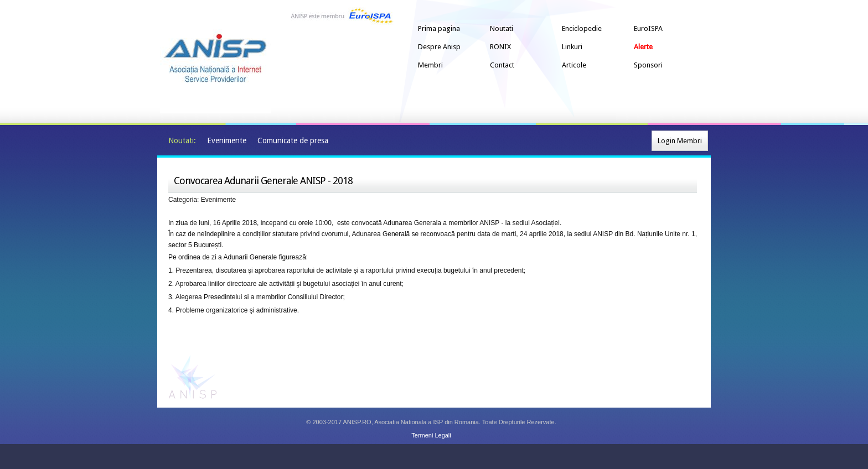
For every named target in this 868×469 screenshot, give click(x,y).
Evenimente (227, 140)
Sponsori (648, 65)
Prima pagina (439, 28)
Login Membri (680, 141)
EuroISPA (648, 28)
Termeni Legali (431, 435)
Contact (502, 65)
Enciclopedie (582, 28)
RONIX (500, 47)
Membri (430, 65)
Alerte (643, 47)
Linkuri (572, 47)
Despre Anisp (439, 47)
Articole (574, 65)
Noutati (502, 28)
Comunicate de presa (293, 140)
